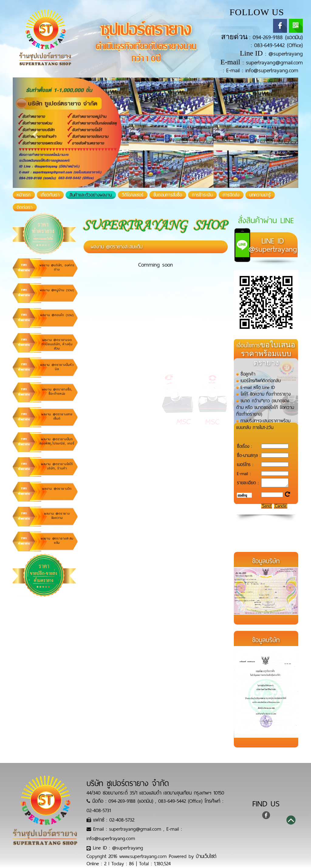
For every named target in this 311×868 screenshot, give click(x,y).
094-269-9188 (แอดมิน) (278, 37)
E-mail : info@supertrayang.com (262, 70)
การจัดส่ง (231, 195)
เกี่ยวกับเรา (50, 195)
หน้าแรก (26, 195)
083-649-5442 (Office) (279, 45)
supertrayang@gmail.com (274, 63)
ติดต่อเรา (25, 207)
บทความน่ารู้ (260, 195)
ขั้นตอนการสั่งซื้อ (168, 195)
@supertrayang (286, 54)
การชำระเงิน (202, 195)
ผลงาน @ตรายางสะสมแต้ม (116, 247)
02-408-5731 (99, 810)
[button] (34, 133)
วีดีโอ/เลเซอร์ (133, 195)
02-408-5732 (122, 820)
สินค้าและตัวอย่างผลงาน (91, 195)
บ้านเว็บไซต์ (206, 856)
